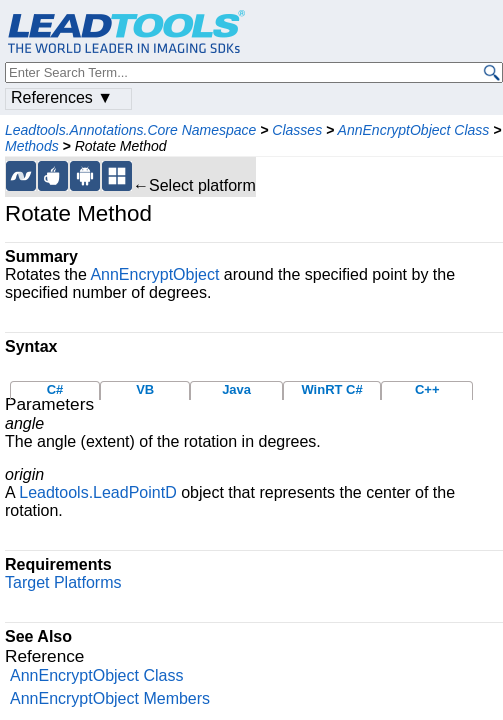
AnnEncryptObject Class (414, 130)
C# (55, 389)
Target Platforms (63, 582)
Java (236, 389)
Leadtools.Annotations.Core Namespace (130, 130)
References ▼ (62, 97)
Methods (32, 146)
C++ (427, 389)
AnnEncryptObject (154, 274)
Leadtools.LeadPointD (97, 492)
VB (145, 389)
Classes (297, 130)
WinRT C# (331, 389)
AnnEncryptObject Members (110, 698)
